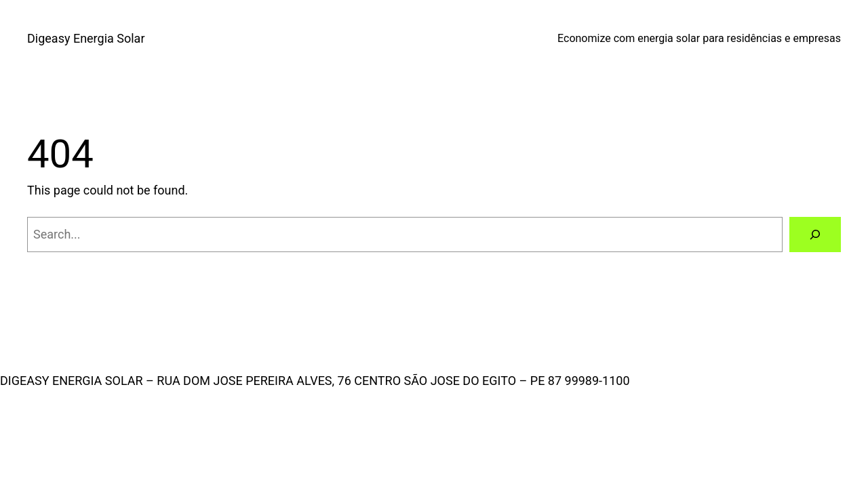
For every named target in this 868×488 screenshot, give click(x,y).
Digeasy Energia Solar (86, 38)
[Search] (815, 235)
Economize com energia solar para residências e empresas (699, 38)
